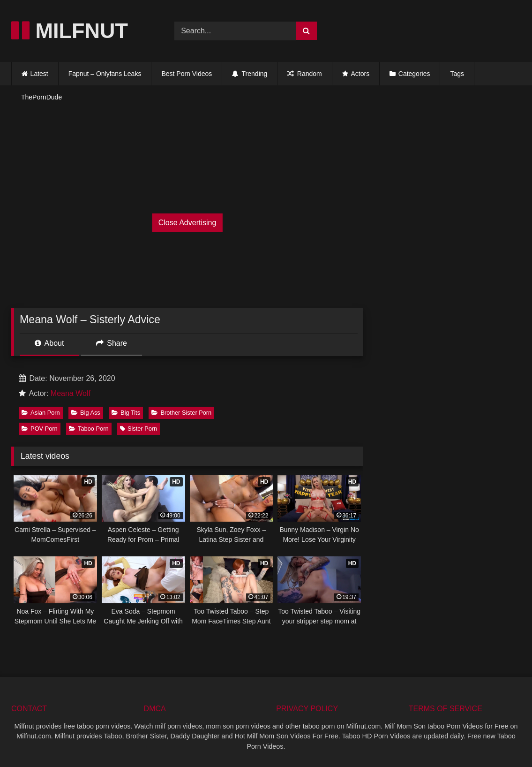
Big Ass (86, 413)
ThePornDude (41, 97)
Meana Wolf (71, 393)
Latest (39, 74)
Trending (250, 74)
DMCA (155, 709)
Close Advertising (187, 223)
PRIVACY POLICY (307, 709)
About (49, 343)
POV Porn (40, 429)
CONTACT (29, 709)
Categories (414, 74)
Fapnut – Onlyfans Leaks (105, 74)
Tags (457, 74)
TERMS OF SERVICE (446, 709)
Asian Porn (41, 413)
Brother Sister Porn (181, 413)
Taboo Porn (89, 429)
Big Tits (126, 413)
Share (112, 343)
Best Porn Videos (187, 74)
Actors (356, 74)
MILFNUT (70, 31)
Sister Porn (139, 429)
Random (304, 74)
